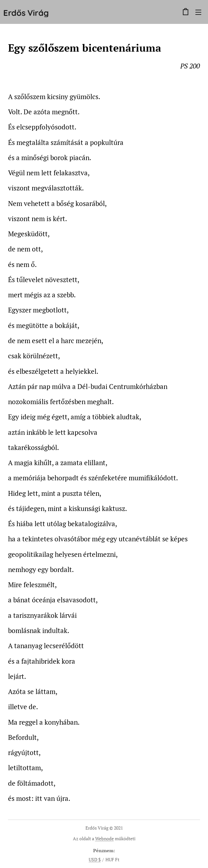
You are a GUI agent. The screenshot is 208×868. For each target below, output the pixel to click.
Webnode (104, 838)
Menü (198, 12)
